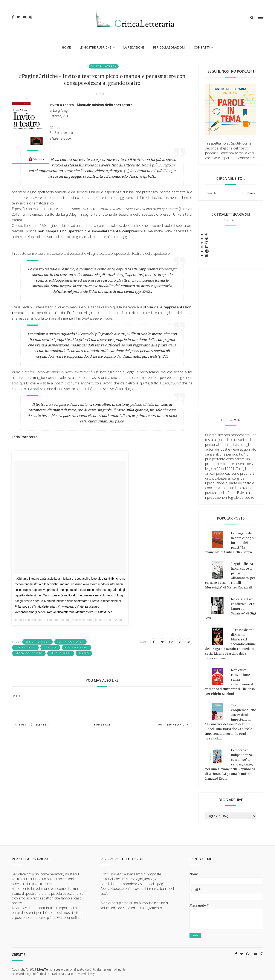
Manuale (50, 648)
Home (66, 47)
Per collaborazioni (169, 47)
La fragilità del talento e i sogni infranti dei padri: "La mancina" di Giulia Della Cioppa (230, 543)
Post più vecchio (174, 725)
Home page (102, 725)
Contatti (202, 47)
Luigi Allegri (25, 648)
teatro (84, 653)
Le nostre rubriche (95, 47)
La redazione (134, 47)
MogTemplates (49, 969)
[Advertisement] (231, 337)
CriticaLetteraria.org (56, 620)
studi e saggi (61, 653)
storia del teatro (29, 653)
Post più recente (31, 725)
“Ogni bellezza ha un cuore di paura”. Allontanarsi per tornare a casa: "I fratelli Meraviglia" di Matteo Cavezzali (230, 576)
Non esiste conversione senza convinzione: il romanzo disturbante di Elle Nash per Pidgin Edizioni (230, 682)
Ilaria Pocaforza (70, 642)
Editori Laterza (104, 66)
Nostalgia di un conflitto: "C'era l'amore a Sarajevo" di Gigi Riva (231, 609)
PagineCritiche (77, 648)
